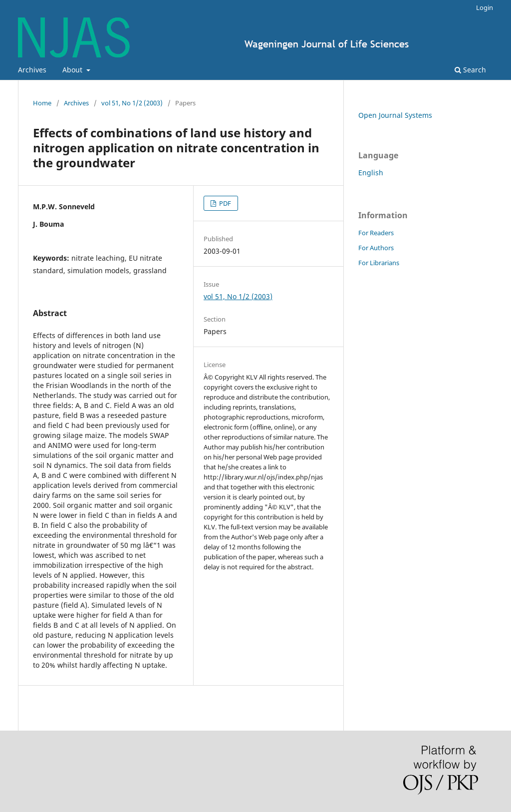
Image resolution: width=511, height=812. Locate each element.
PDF (224, 203)
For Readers (376, 233)
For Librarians (379, 263)
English (371, 173)
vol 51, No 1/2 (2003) (132, 103)
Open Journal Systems (395, 115)
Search (470, 70)
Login (485, 7)
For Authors (376, 248)
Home (42, 103)
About (73, 70)
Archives (32, 70)
